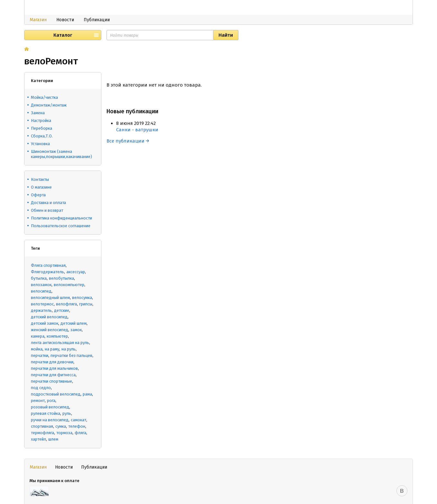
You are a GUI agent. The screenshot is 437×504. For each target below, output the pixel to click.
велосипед (41, 291)
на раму (52, 349)
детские (62, 310)
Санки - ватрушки (137, 130)
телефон (77, 426)
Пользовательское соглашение (61, 226)
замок (76, 330)
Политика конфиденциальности (61, 218)
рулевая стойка (46, 413)
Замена (38, 113)
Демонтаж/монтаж (49, 105)
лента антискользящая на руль (60, 343)
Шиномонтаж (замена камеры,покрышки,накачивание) (61, 154)
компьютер (57, 336)
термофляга (42, 433)
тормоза (64, 433)
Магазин (38, 20)
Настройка (41, 121)
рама (87, 394)
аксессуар (76, 272)
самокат (79, 420)
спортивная (42, 426)
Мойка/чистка (44, 97)
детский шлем (74, 323)
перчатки (40, 355)
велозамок (41, 285)
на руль (69, 349)
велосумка (82, 298)
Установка (40, 144)
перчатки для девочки (52, 362)
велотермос (42, 304)
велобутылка (61, 278)
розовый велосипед (50, 407)
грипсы (86, 304)
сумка (61, 426)
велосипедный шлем (50, 298)
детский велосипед (49, 317)
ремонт (38, 401)
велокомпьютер (69, 285)
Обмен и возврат (47, 210)
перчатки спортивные (51, 381)
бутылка (39, 278)
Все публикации (128, 141)
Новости (65, 20)
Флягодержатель (47, 272)
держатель (41, 310)
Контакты (40, 179)
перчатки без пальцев (71, 355)
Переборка (42, 128)
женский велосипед (50, 330)
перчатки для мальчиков (54, 368)
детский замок (45, 323)
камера (38, 336)
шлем (53, 439)
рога (51, 401)
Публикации (97, 20)
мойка (37, 349)
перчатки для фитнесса (53, 375)
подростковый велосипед (56, 394)
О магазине (41, 187)
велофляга (66, 304)
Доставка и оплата (48, 203)
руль (67, 413)
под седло (41, 388)
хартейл (38, 439)
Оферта (38, 195)
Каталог (63, 35)
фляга (80, 433)
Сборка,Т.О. (42, 136)
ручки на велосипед (50, 420)
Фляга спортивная (48, 265)
